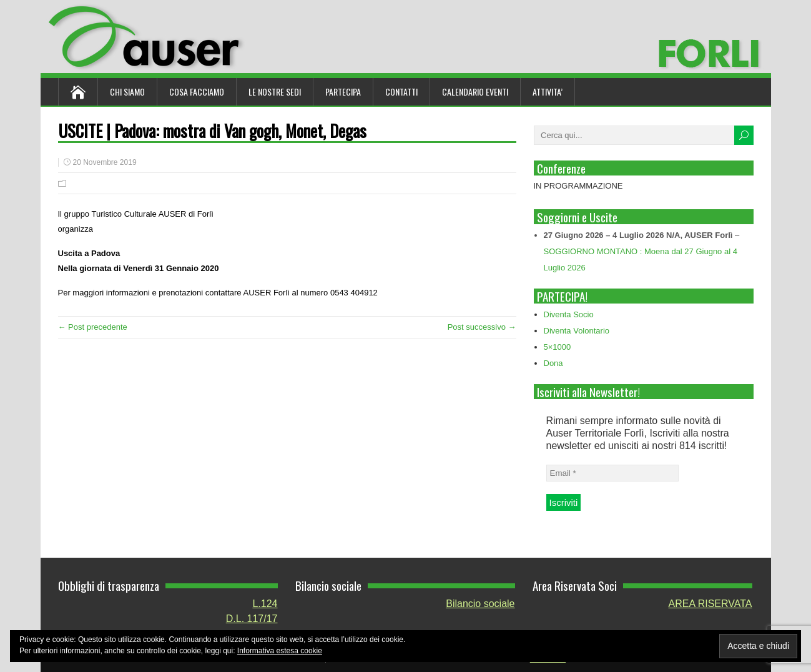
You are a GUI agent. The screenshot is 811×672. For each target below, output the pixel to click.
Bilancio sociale (480, 604)
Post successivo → (482, 327)
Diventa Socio (569, 314)
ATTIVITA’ (548, 91)
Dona (553, 363)
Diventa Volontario (577, 331)
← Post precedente (93, 327)
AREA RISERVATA (710, 604)
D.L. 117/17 (252, 619)
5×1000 (558, 347)
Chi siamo (127, 91)
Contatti (401, 91)
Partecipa (343, 91)
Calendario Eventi (475, 91)
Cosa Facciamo (197, 91)
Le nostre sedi (275, 91)
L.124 (265, 604)
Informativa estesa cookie (280, 651)
